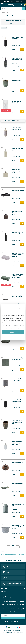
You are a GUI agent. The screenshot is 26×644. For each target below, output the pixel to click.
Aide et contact (4, 588)
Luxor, (15, 555)
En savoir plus (22, 555)
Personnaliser (13, 337)
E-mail (6, 572)
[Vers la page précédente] (5, 547)
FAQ (5, 567)
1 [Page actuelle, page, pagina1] (8, 547)
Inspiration (3, 591)
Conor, (2, 555)
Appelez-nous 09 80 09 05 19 (12, 584)
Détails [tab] (13, 308)
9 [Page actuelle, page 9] (13, 547)
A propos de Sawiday (6, 597)
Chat (6, 578)
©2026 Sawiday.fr (8, 631)
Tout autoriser (13, 332)
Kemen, (11, 555)
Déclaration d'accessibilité (19, 632)
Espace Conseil (4, 594)
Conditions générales (17, 631)
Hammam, (7, 555)
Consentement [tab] (5, 308)
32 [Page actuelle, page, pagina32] (18, 547)
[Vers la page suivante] (21, 547)
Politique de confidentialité (7, 632)
